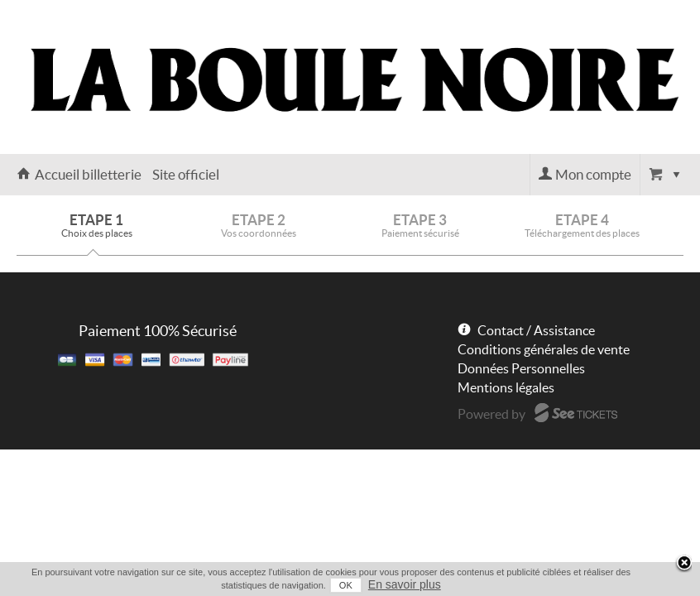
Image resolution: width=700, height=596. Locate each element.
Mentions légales (506, 387)
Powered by (491, 414)
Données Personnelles (521, 368)
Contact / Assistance (536, 330)
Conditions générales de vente (544, 349)
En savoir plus (393, 584)
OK (334, 585)
